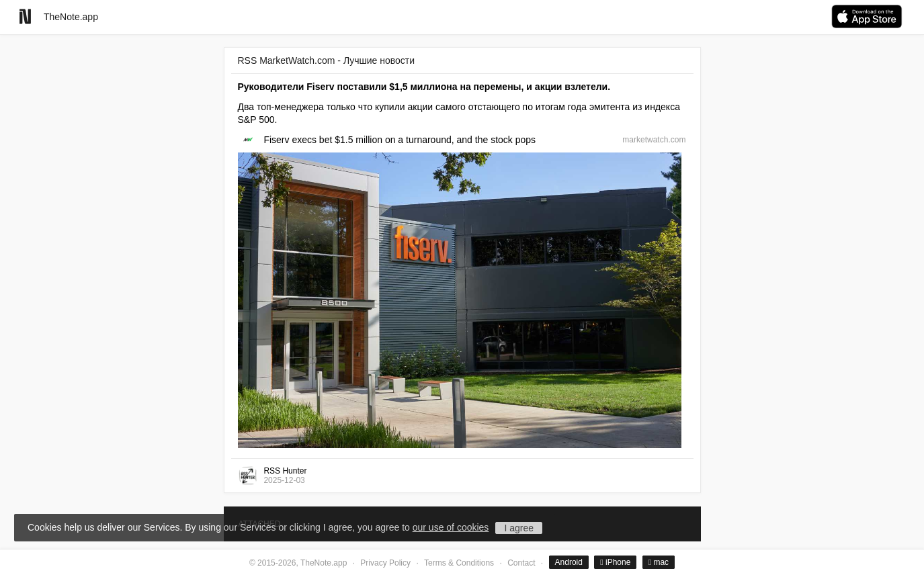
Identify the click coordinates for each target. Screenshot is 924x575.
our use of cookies (451, 527)
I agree (519, 528)
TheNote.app (71, 17)
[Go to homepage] (25, 16)
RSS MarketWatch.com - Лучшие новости (327, 60)
